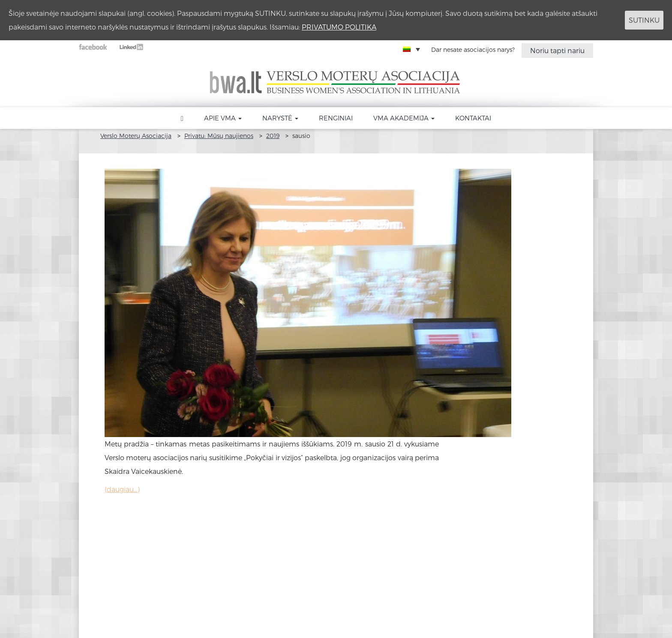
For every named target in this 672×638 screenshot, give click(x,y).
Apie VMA (223, 118)
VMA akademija (404, 118)
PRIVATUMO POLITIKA (339, 27)
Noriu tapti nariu (557, 50)
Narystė (280, 118)
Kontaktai (473, 118)
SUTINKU (644, 20)
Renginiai (336, 118)
